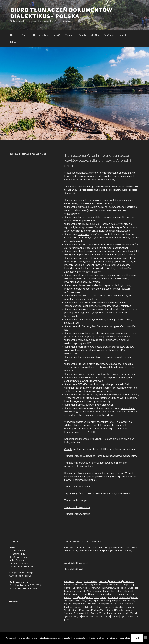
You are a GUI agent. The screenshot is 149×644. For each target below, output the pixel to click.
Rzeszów (107, 607)
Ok (137, 638)
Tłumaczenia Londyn (75, 500)
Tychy (67, 616)
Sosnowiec (85, 610)
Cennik (82, 35)
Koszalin (100, 594)
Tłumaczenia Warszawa (77, 487)
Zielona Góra (134, 616)
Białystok (103, 581)
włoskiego (101, 412)
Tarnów (94, 613)
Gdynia (76, 588)
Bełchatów (69, 581)
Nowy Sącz (125, 597)
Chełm (75, 585)
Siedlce (116, 607)
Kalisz (119, 591)
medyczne (83, 234)
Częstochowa (96, 585)
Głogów (92, 588)
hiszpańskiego (87, 415)
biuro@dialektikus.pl (74, 569)
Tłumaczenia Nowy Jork (77, 507)
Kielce (85, 594)
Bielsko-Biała (115, 581)
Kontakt (123, 35)
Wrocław (99, 616)
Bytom (67, 585)
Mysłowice (113, 597)
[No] (145, 638)
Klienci (14, 42)
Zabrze (106, 616)
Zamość (115, 616)
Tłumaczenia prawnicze (77, 463)
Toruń (133, 613)
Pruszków (118, 604)
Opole (67, 601)
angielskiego (128, 408)
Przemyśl (129, 604)
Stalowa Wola (99, 610)
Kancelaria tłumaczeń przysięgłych (83, 439)
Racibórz (68, 607)
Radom (77, 607)
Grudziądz (132, 588)
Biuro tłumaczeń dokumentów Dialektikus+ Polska (61, 13)
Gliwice (84, 588)
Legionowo (119, 594)
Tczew (102, 613)
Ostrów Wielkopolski (106, 601)
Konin (92, 594)
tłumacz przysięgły (114, 439)
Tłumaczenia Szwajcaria (77, 514)
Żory (67, 620)
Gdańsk (68, 588)
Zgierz (123, 616)
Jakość (57, 35)
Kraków (109, 594)
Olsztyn (135, 597)
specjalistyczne (86, 200)
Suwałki (120, 610)
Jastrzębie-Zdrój (84, 591)
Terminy (69, 35)
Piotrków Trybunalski (87, 604)
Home (13, 35)
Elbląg (125, 585)
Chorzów (84, 585)
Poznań (109, 604)
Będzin (79, 581)
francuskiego (87, 412)
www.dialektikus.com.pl (20, 576)
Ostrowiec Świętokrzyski (83, 601)
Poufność (109, 35)
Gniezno (101, 588)
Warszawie (112, 186)
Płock (101, 604)
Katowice (127, 591)
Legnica (130, 594)
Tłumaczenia (41, 35)
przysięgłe (83, 207)
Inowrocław (70, 591)
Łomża (89, 597)
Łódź (96, 597)
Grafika (95, 35)
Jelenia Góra (109, 591)
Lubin (75, 597)
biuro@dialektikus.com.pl (21, 573)
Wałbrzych (76, 616)
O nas (24, 35)
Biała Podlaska (90, 581)
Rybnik (98, 607)
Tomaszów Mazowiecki (118, 613)
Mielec (103, 597)
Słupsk (76, 610)
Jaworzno (97, 591)
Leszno (68, 597)
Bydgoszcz (128, 581)
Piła (74, 604)
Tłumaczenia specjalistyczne (80, 456)
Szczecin (129, 610)
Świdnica (68, 613)
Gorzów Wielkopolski (116, 588)
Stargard (111, 610)
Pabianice (122, 601)
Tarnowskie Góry (82, 613)
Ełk (131, 585)
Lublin (82, 597)
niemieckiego (72, 412)
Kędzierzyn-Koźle (72, 594)
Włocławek (88, 616)
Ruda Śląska (88, 607)
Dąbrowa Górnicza (113, 585)
